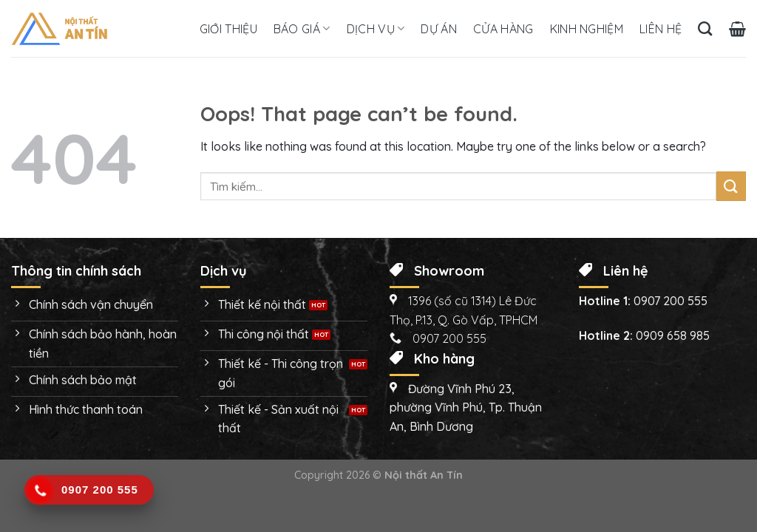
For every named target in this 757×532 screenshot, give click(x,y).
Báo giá (302, 29)
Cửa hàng (503, 29)
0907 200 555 (671, 301)
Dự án (439, 29)
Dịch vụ (376, 29)
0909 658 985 (673, 335)
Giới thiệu (228, 29)
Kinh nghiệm (587, 29)
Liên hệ (661, 29)
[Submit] (731, 186)
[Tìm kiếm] (705, 28)
